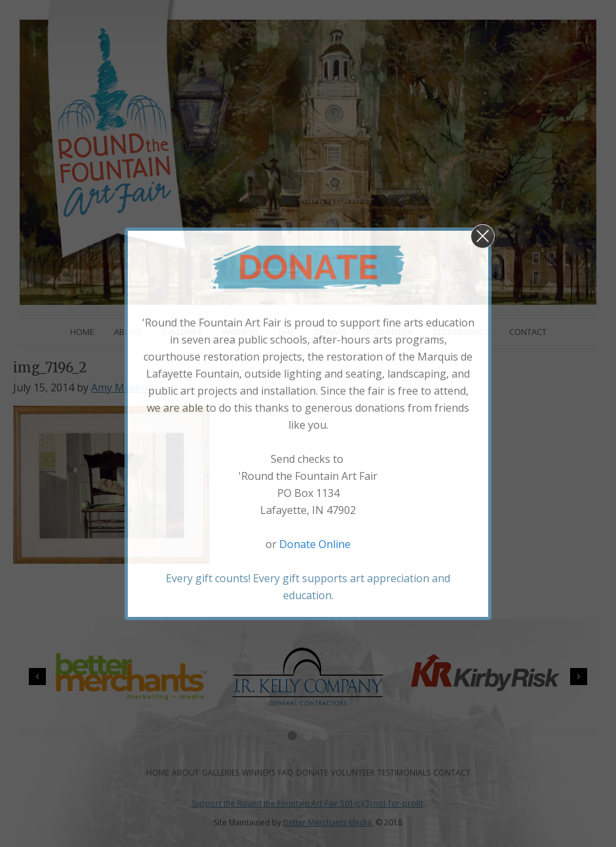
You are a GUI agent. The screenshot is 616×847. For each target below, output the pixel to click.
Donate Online (315, 544)
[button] (483, 236)
